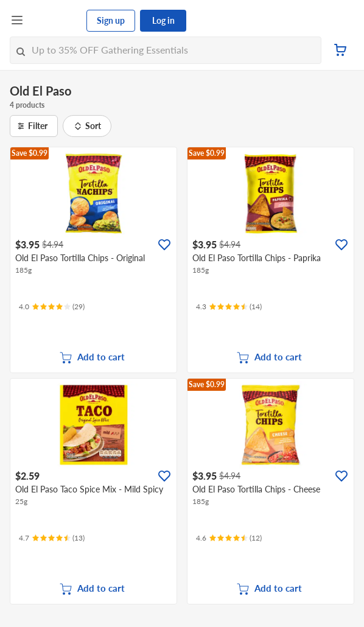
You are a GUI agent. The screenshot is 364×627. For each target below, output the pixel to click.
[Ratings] (52, 307)
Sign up (111, 20)
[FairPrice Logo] (55, 21)
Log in (163, 20)
